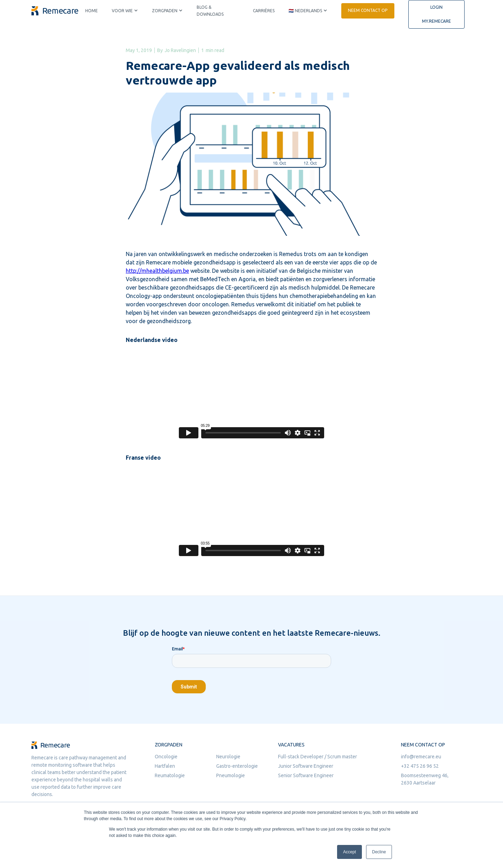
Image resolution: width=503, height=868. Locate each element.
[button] (125, 11)
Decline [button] (379, 852)
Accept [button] (349, 852)
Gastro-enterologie (237, 766)
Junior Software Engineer (306, 766)
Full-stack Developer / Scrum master (318, 757)
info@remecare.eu (421, 757)
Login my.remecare (436, 14)
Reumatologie (170, 775)
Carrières (264, 11)
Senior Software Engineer (306, 775)
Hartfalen (165, 766)
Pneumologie (231, 775)
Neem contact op (368, 10)
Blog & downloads (210, 11)
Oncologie (166, 757)
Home (92, 11)
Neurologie (228, 757)
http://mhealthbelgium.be (157, 271)
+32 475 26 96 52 (420, 766)
